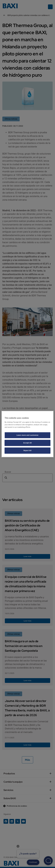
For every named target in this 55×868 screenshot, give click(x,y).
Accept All (28, 443)
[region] (27, 434)
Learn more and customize (27, 435)
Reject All (27, 450)
